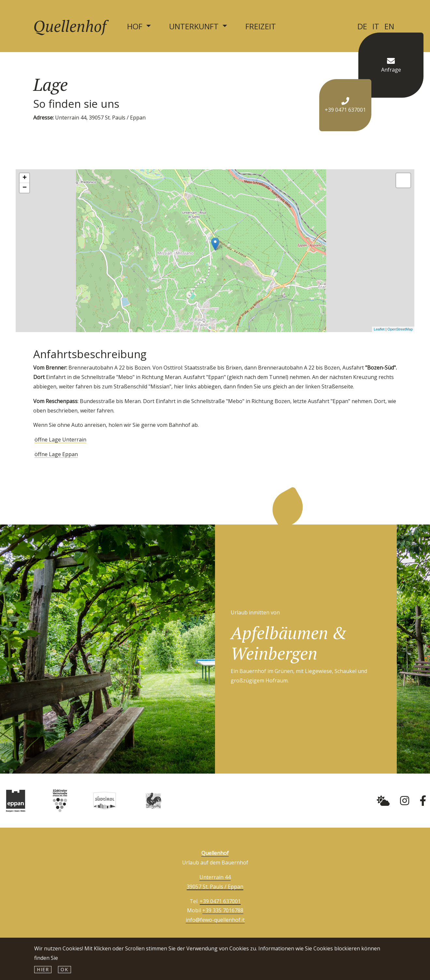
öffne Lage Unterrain (60, 440)
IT (376, 26)
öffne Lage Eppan (56, 454)
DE (362, 26)
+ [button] (25, 178)
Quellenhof (70, 26)
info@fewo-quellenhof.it (215, 920)
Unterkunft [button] (195, 26)
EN (389, 26)
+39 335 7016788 (223, 910)
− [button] (25, 188)
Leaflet (379, 329)
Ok (64, 969)
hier (43, 969)
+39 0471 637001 (220, 901)
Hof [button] (136, 26)
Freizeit (261, 26)
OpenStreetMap (400, 329)
